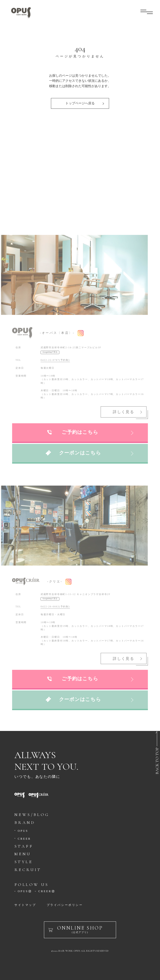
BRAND (25, 822)
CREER (24, 839)
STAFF (24, 846)
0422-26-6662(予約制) (55, 605)
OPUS (23, 831)
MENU (23, 854)
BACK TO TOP (157, 761)
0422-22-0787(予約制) (55, 358)
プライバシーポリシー (65, 905)
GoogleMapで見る (50, 351)
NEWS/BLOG (32, 815)
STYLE (23, 862)
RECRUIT (28, 870)
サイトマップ (25, 905)
